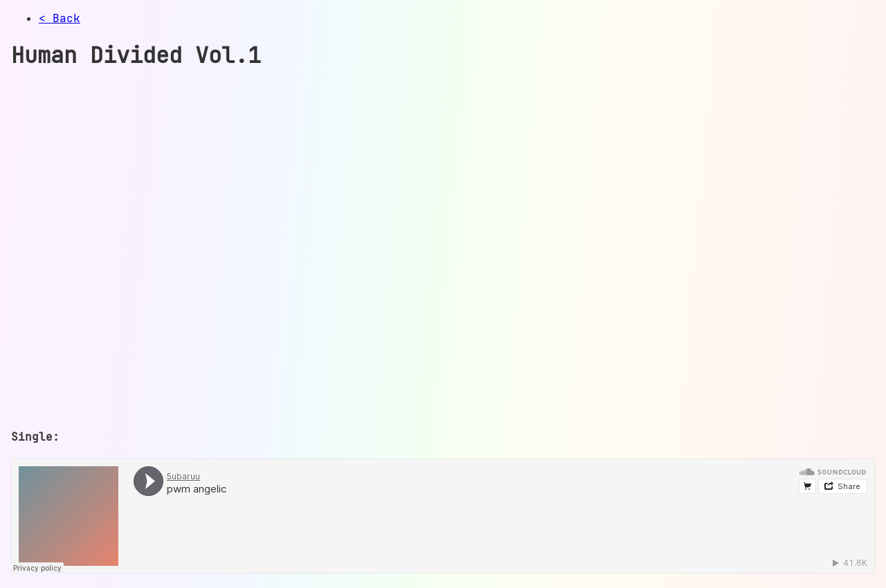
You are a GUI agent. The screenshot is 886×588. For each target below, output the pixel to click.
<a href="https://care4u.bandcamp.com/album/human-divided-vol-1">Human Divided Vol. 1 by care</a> (253, 248)
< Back (60, 18)
